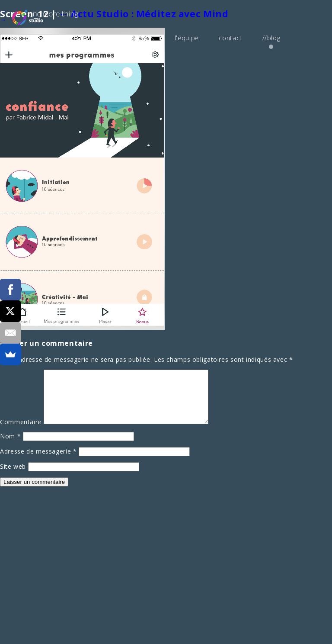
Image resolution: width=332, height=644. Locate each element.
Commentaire (21, 432)
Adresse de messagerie (38, 461)
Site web (13, 476)
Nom (10, 446)
